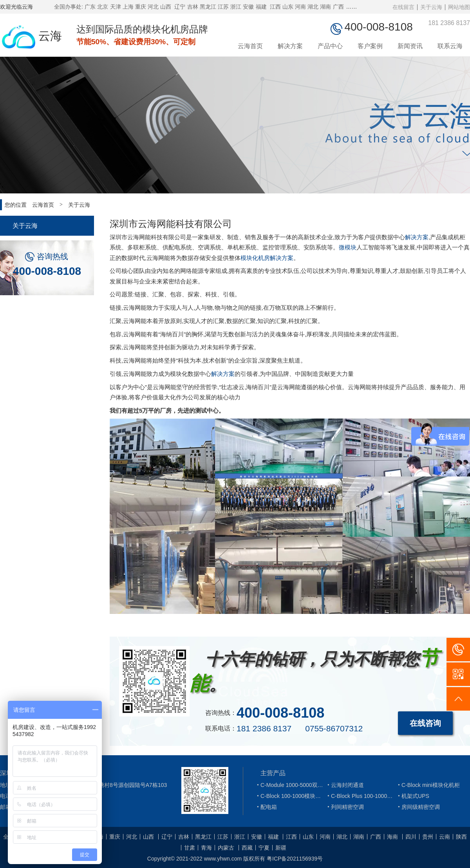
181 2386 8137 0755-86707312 (300, 728)
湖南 (325, 7)
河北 (153, 7)
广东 (90, 7)
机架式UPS (413, 796)
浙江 (236, 7)
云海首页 (250, 46)
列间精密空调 (345, 807)
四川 (411, 837)
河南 (300, 7)
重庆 (141, 7)
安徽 (248, 7)
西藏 (247, 848)
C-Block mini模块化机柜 (428, 785)
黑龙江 (208, 7)
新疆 (281, 848)
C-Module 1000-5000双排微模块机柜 (290, 785)
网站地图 (459, 7)
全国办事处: (69, 7)
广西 (338, 7)
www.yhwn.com (223, 859)
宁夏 (264, 848)
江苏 (223, 7)
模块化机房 (255, 258)
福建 (261, 7)
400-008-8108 (47, 271)
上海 (128, 7)
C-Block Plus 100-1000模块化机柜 (361, 796)
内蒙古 (226, 848)
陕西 (461, 837)
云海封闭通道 (345, 785)
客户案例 (370, 46)
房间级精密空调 (418, 807)
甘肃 (190, 848)
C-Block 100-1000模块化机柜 (290, 796)
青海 (206, 848)
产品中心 (330, 46)
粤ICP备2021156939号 (295, 859)
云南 (445, 837)
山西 (166, 7)
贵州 (428, 837)
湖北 (313, 7)
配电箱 (266, 807)
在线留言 (403, 7)
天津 (116, 7)
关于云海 (431, 7)
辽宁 (180, 7)
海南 (392, 837)
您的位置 (16, 205)
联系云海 (450, 46)
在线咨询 (425, 723)
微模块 (348, 247)
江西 (275, 7)
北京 (103, 7)
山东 (288, 7)
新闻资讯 (410, 46)
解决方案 (290, 46)
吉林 (193, 7)
